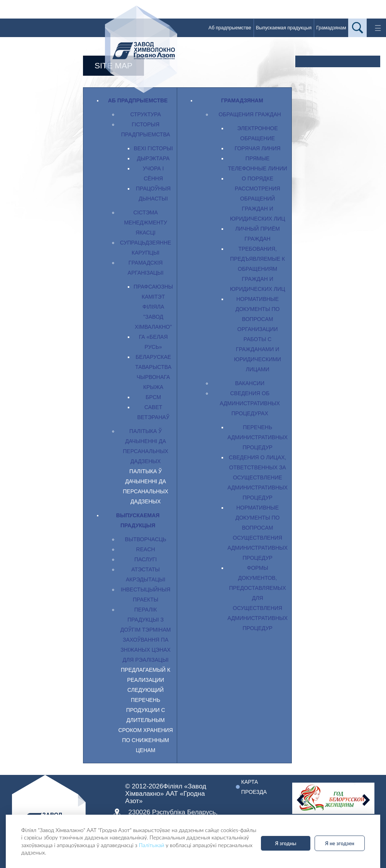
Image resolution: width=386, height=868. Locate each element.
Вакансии (250, 383)
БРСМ (153, 397)
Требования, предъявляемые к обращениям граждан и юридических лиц (258, 269)
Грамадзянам (331, 28)
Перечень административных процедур (257, 437)
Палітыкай (152, 845)
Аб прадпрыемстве (230, 28)
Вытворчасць (145, 539)
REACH (146, 549)
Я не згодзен (340, 843)
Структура (145, 114)
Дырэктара (153, 158)
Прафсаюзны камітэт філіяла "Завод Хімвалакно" (153, 307)
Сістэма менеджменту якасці (145, 223)
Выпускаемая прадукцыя (284, 28)
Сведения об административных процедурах (250, 403)
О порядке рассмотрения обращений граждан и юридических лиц (258, 199)
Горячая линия (258, 148)
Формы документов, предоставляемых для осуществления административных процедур (257, 598)
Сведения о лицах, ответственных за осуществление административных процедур (257, 477)
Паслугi (146, 559)
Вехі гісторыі (153, 148)
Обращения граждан (250, 114)
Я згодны (285, 843)
